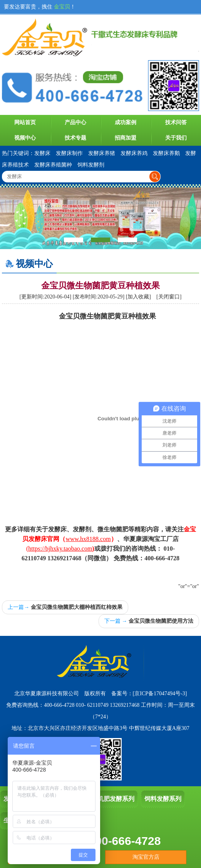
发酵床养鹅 (166, 153)
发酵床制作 (69, 153)
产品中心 (75, 122)
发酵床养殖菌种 (53, 165)
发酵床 (42, 153)
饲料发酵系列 (163, 799)
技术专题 (75, 138)
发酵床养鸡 (134, 153)
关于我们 (176, 138)
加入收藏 (138, 297)
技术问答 (176, 122)
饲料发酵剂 (91, 165)
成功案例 (126, 122)
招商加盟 (126, 138)
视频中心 (25, 138)
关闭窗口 (169, 297)
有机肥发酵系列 (113, 799)
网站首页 (25, 122)
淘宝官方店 (146, 857)
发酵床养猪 (102, 153)
